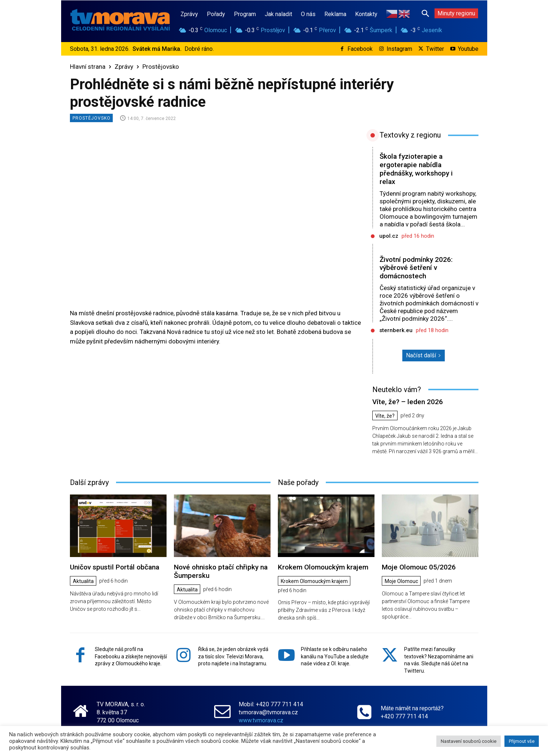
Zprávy (124, 67)
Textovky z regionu (410, 135)
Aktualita (84, 581)
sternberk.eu (396, 330)
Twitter (435, 49)
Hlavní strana (88, 67)
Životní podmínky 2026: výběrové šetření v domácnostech (416, 268)
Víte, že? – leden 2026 (407, 402)
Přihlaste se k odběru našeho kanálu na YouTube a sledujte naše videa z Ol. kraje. (335, 656)
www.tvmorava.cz (261, 721)
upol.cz (389, 236)
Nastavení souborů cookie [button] (469, 741)
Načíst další (424, 355)
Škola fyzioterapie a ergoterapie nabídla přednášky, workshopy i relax (416, 169)
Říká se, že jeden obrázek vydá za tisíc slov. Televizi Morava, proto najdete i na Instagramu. (233, 656)
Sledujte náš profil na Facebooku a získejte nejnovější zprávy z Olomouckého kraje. (131, 656)
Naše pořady (298, 482)
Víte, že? (385, 416)
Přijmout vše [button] (522, 741)
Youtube (468, 49)
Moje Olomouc (402, 581)
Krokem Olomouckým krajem (323, 567)
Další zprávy (89, 482)
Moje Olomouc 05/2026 (419, 567)
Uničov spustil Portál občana (115, 567)
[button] (425, 13)
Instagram (399, 49)
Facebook (360, 49)
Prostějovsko (161, 67)
